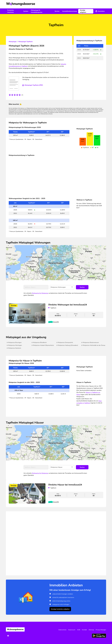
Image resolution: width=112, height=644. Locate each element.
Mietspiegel (13, 42)
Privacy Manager (101, 630)
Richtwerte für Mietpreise (40, 293)
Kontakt (84, 630)
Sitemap (91, 630)
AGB (79, 630)
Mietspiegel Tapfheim (25, 42)
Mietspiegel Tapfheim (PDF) (34, 85)
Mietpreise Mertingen (15, 345)
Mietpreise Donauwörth (65, 342)
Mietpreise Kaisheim (15, 348)
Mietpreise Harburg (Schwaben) (68, 345)
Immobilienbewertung (70, 11)
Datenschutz (62, 630)
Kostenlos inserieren (11, 11)
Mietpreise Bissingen (15, 342)
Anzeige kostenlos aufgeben (60, 609)
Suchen (26, 11)
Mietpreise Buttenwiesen (91, 342)
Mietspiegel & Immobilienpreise (37, 11)
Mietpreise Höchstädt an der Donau (94, 345)
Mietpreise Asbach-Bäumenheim (43, 345)
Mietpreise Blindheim (40, 342)
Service (57, 11)
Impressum (72, 630)
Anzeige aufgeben (83, 11)
